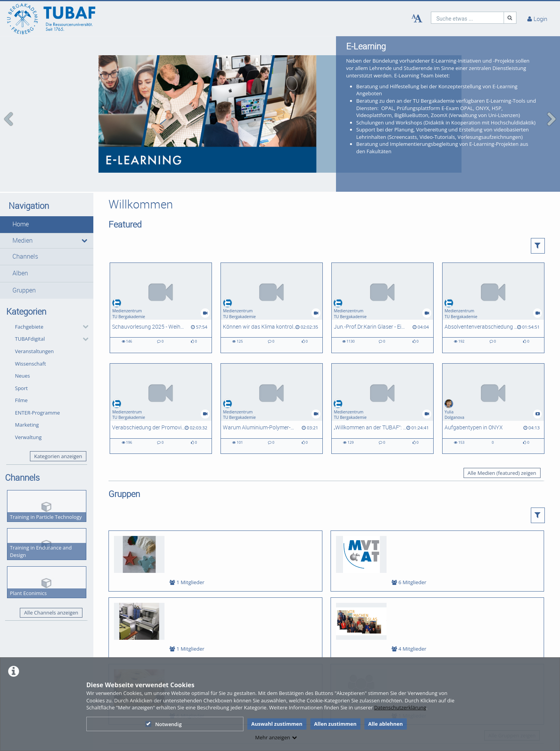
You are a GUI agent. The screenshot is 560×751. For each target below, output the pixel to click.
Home (21, 194)
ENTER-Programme (38, 382)
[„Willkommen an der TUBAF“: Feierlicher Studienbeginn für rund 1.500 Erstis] (382, 378)
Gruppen (24, 260)
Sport (22, 357)
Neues (23, 345)
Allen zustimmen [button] (335, 724)
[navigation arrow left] (9, 104)
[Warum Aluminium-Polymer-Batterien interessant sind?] (272, 378)
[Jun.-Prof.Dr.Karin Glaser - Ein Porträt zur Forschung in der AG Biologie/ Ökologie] (382, 277)
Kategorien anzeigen (58, 425)
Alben (20, 243)
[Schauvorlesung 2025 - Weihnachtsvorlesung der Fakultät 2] (161, 277)
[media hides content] (84, 210)
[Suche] (510, 18)
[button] (47, 194)
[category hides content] (83, 296)
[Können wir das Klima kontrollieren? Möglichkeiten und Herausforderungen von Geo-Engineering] (272, 277)
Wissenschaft (31, 333)
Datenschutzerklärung (400, 707)
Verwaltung (29, 406)
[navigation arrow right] (551, 104)
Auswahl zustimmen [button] (277, 724)
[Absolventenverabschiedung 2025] (493, 277)
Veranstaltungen (35, 320)
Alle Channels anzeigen (51, 582)
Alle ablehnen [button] (386, 724)
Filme (22, 370)
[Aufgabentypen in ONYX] (493, 378)
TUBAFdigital (30, 308)
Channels (25, 226)
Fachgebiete (29, 296)
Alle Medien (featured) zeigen (502, 442)
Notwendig (164, 724)
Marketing (27, 394)
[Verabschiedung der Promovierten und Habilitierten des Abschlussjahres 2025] (161, 378)
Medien (23, 210)
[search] (467, 18)
